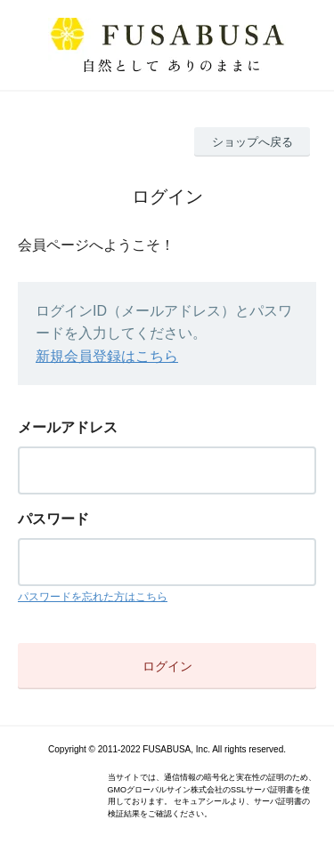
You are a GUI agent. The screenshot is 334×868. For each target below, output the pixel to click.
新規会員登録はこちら (107, 356)
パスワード (53, 519)
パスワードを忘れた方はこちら (93, 597)
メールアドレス (68, 427)
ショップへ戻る (253, 142)
